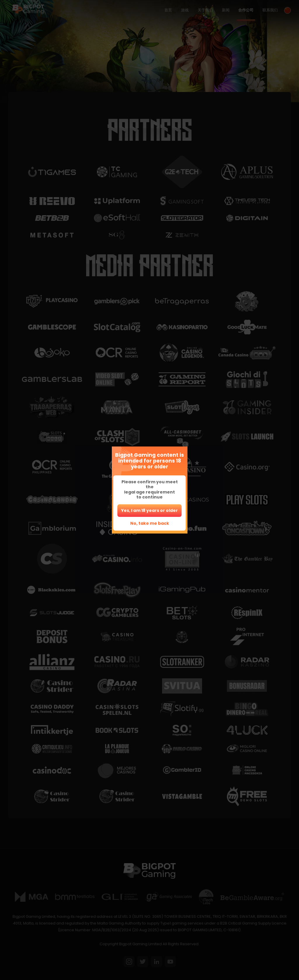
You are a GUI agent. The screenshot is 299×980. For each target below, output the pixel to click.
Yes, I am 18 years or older (149, 510)
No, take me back (150, 523)
